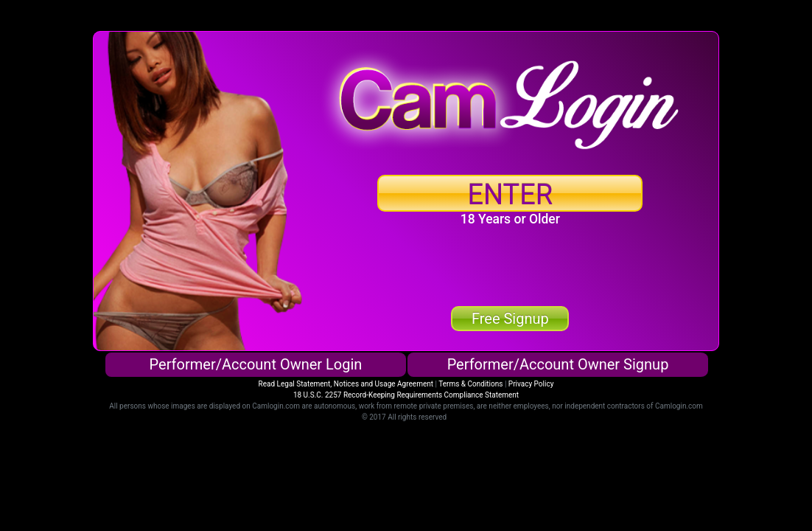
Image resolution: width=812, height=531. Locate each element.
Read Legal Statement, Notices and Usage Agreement (346, 384)
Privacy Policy (531, 384)
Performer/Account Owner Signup (558, 364)
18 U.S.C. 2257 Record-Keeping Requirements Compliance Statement (406, 395)
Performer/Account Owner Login (256, 364)
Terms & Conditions (470, 384)
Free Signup (510, 319)
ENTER (510, 195)
